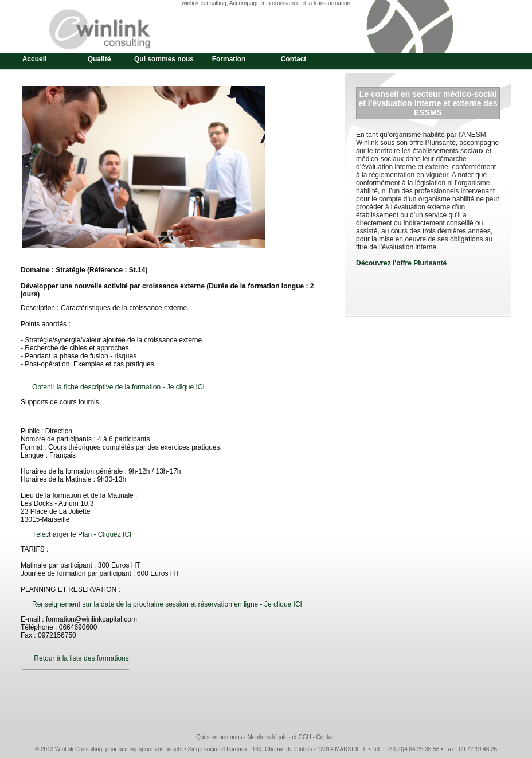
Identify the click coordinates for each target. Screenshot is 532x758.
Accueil (35, 59)
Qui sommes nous (164, 59)
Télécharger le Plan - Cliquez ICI (82, 534)
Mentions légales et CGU (279, 737)
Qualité (99, 59)
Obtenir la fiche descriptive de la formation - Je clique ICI (118, 387)
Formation (229, 59)
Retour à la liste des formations (81, 658)
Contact (294, 59)
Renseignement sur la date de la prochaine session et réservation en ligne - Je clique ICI (167, 604)
